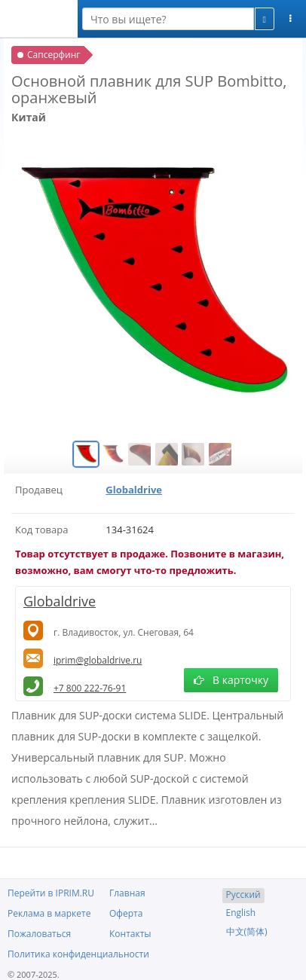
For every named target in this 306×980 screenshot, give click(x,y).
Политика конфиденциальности (78, 954)
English (241, 913)
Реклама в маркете (49, 913)
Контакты (130, 934)
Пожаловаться (39, 934)
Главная (127, 893)
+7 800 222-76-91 (90, 688)
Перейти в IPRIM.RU (51, 893)
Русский (243, 895)
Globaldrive (134, 490)
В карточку (231, 680)
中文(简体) (247, 931)
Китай (29, 117)
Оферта (126, 913)
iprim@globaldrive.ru (98, 660)
